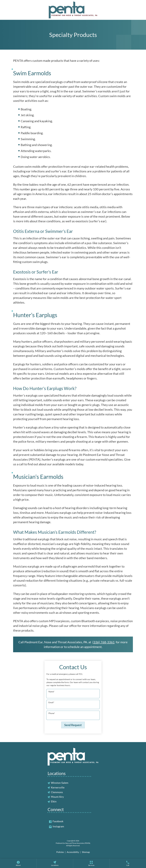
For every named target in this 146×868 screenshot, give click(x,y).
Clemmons (57, 792)
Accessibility (73, 852)
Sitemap (86, 852)
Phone (52, 713)
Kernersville (58, 787)
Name (51, 692)
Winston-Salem (60, 783)
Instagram (57, 826)
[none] (18, 863)
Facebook (56, 821)
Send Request (73, 725)
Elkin (54, 801)
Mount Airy (57, 797)
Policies (60, 852)
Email (51, 702)
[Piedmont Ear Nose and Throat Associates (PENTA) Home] (73, 10)
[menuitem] (18, 863)
